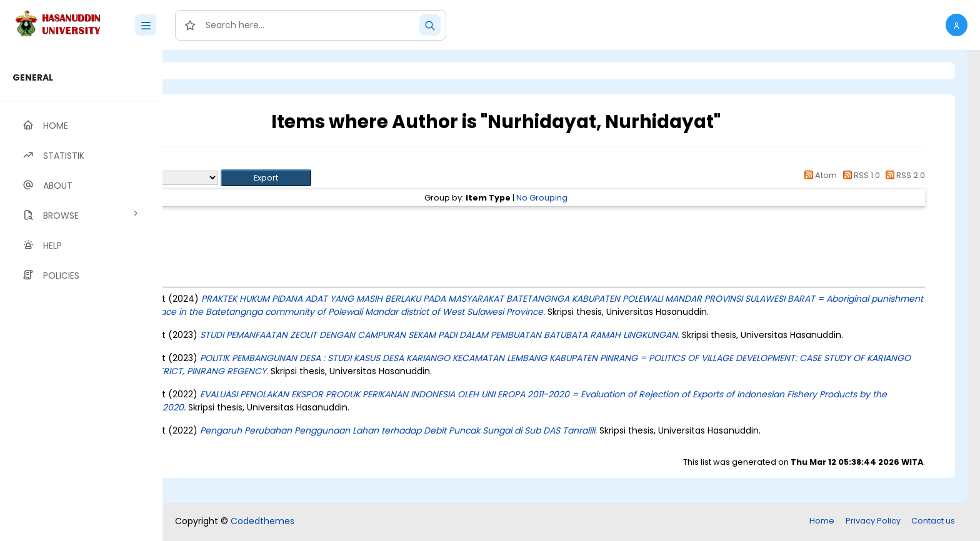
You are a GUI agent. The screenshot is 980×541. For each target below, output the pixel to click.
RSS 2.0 (903, 175)
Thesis (255, 220)
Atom (819, 175)
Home (822, 522)
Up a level (230, 163)
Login (216, 71)
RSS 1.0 (859, 175)
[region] (81, 295)
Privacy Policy (873, 522)
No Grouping (611, 198)
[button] (957, 25)
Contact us (933, 522)
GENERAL (33, 77)
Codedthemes (262, 522)
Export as (223, 178)
